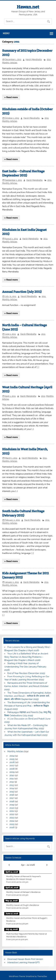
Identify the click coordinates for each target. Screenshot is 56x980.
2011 (49, 60)
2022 (12, 814)
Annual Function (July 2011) (22, 292)
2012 (12, 782)
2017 (12, 798)
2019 (12, 805)
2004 (12, 756)
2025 (12, 824)
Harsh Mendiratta (34, 60)
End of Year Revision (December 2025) (26, 673)
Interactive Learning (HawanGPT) (24, 962)
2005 (12, 759)
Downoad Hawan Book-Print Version (25, 959)
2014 (12, 788)
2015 (12, 792)
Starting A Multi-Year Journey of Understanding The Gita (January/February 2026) (25, 667)
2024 (12, 821)
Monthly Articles (10, 63)
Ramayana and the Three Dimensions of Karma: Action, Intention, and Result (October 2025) (26, 686)
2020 (12, 808)
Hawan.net (28, 7)
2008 (12, 769)
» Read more (11, 97)
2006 (12, 762)
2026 (12, 827)
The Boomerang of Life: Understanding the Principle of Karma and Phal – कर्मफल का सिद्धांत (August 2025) (27, 706)
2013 (12, 785)
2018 (12, 801)
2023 (12, 818)
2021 (12, 811)
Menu (6, 33)
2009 (12, 772)
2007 (12, 766)
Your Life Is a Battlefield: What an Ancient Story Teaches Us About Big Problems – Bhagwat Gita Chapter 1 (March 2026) (26, 657)
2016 (12, 795)
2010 (12, 775)
